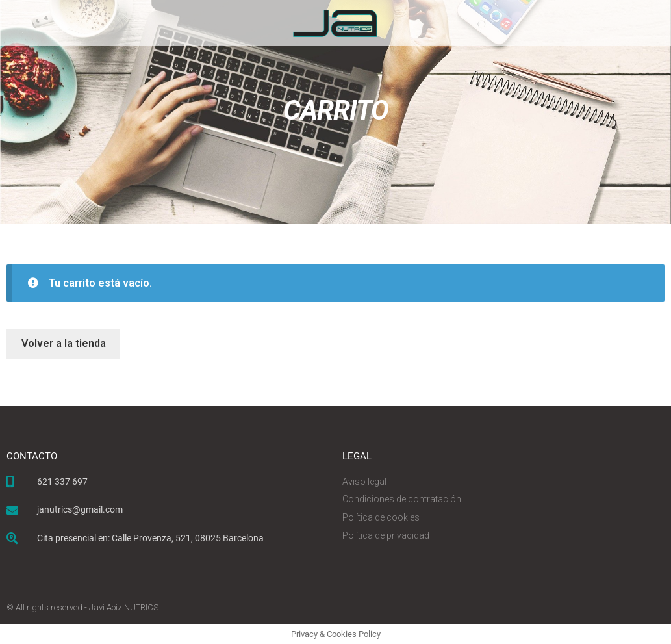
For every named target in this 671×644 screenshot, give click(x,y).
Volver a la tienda (64, 343)
